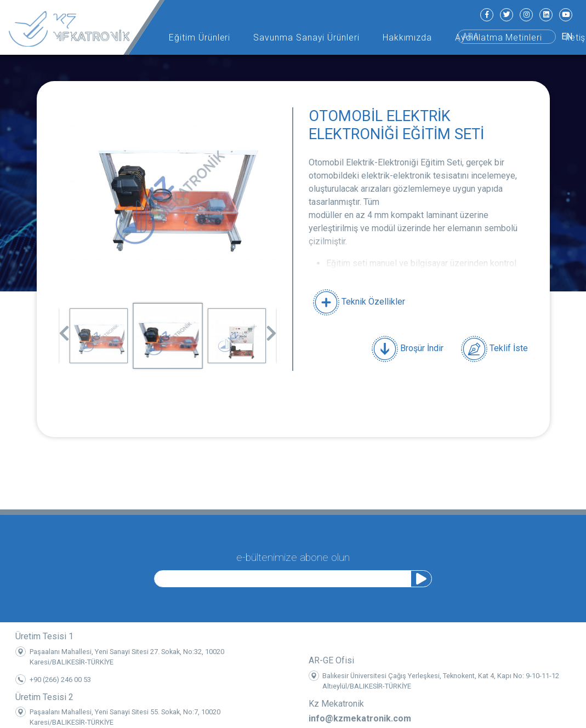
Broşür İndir (408, 349)
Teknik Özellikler (359, 302)
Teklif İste (494, 349)
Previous (64, 330)
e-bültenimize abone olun (293, 555)
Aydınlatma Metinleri (499, 38)
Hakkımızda (408, 38)
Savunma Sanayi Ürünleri (306, 38)
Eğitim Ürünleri (200, 38)
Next (271, 330)
